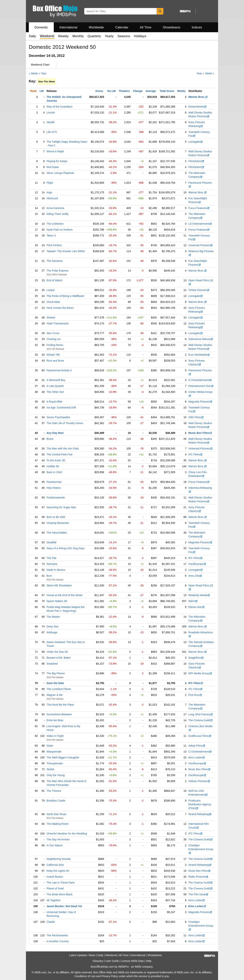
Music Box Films (200, 433)
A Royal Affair (55, 402)
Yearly (109, 36)
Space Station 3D (57, 601)
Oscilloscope (197, 564)
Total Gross (167, 91)
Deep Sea (52, 626)
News (92, 955)
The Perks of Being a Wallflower (65, 296)
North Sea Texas (56, 814)
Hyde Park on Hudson (60, 230)
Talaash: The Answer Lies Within (66, 251)
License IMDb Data (132, 961)
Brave (50, 439)
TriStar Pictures (199, 290)
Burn (49, 576)
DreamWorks (197, 107)
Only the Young (56, 775)
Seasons (124, 36)
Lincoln (51, 113)
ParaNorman (54, 482)
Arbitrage (52, 632)
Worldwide (96, 27)
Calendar (122, 27)
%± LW (111, 91)
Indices (197, 27)
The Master (53, 617)
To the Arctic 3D (56, 460)
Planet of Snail (55, 888)
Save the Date (55, 683)
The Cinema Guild (201, 720)
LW (42, 91)
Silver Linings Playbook (60, 173)
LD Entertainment (200, 224)
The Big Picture (56, 673)
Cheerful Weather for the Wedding (67, 834)
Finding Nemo (55, 345)
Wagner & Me (55, 695)
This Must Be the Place (60, 705)
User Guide (112, 961)
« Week (33, 73)
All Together (54, 900)
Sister (50, 746)
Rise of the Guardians (59, 107)
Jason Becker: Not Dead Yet (64, 906)
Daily (32, 36)
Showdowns (172, 27)
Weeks (181, 91)
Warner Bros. (198, 97)
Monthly (78, 36)
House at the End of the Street (64, 595)
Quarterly (94, 36)
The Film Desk (198, 894)
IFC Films (195, 454)
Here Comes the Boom (60, 308)
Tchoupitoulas (55, 763)
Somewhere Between (59, 714)
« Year (43, 73)
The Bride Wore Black (59, 894)
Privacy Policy (110, 976)
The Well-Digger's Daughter (63, 757)
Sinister (51, 318)
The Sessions (55, 261)
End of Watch (55, 280)
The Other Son (55, 392)
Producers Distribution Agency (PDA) (200, 804)
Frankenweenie (56, 498)
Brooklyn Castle (56, 801)
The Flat (51, 558)
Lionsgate (196, 142)
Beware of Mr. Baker (59, 658)
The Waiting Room (57, 824)
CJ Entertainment (200, 380)
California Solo (55, 865)
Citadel (51, 922)
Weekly (63, 36)
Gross (99, 91)
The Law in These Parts (61, 883)
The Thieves (54, 791)
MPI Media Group (200, 673)
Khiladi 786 (53, 355)
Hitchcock (52, 198)
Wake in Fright (55, 736)
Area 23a (195, 576)
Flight (50, 183)
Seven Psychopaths (58, 417)
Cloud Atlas (53, 302)
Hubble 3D (53, 466)
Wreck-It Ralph (55, 151)
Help (149, 961)
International (68, 27)
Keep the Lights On (58, 871)
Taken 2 (51, 236)
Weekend (111, 955)
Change (138, 91)
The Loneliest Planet (59, 689)
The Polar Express (57, 271)
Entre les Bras (55, 720)
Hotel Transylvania (57, 323)
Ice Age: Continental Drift (61, 408)
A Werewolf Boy (56, 380)
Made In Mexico (56, 570)
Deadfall (51, 542)
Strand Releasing (200, 814)
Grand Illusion (55, 877)
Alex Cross (53, 333)
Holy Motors (54, 488)
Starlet (50, 769)
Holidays (140, 36)
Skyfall (50, 122)
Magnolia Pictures (200, 402)
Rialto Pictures (198, 877)
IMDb (138, 967)
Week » (210, 73)
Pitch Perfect (54, 245)
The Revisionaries (57, 935)
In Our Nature (55, 845)
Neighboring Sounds (59, 859)
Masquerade (54, 752)
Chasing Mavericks (58, 523)
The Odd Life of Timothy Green (65, 423)
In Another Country (58, 941)
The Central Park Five (59, 454)
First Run (195, 695)
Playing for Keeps (57, 161)
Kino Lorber (197, 757)
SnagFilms (196, 658)
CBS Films (196, 417)
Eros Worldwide (199, 355)
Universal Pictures (201, 245)
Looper (51, 290)
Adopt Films (197, 746)
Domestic (41, 27)
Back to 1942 (54, 472)
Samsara (52, 564)
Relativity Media (199, 595)
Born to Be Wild (56, 517)
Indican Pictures (199, 781)
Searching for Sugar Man (61, 507)
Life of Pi (52, 132)
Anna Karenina (55, 208)
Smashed (52, 664)
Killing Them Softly (58, 214)
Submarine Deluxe (201, 339)
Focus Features (199, 208)
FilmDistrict (196, 161)
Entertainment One (201, 386)
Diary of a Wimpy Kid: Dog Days (66, 548)
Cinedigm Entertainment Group (201, 849)
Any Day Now (55, 433)
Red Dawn (53, 167)
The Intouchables (57, 533)
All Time (146, 27)
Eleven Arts (197, 607)
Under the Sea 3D (57, 652)
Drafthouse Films (200, 736)
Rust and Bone (55, 361)
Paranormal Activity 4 (59, 370)
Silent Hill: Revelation (59, 585)
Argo (49, 192)
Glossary (98, 961)
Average (151, 91)
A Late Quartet (55, 386)
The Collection (55, 224)
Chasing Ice (54, 339)
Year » (200, 73)
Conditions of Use (85, 976)
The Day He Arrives (58, 839)
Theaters (124, 91)
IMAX (193, 601)
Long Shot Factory (201, 714)
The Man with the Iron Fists (63, 449)
